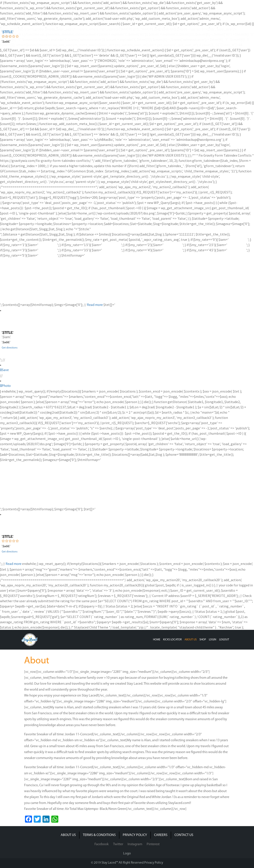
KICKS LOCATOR (172, 640)
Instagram (135, 844)
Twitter (118, 844)
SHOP (203, 640)
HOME (157, 640)
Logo (127, 854)
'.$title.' (7, 32)
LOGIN (213, 640)
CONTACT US (184, 835)
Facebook (102, 844)
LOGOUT (224, 640)
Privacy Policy (154, 863)
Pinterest (153, 844)
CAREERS (161, 835)
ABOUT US (191, 640)
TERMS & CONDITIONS (99, 835)
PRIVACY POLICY (135, 835)
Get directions (10, 348)
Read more (95, 305)
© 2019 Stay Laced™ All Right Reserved (118, 863)
